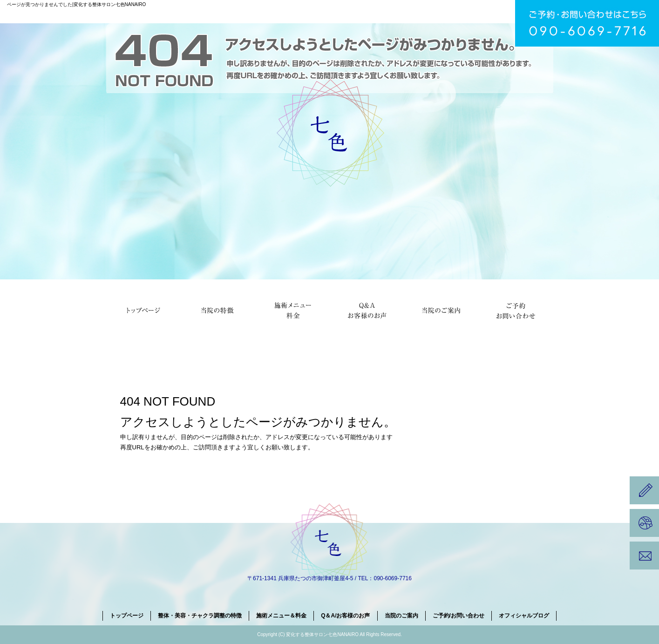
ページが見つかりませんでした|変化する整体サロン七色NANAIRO (76, 4)
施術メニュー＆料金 (292, 310)
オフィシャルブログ (524, 616)
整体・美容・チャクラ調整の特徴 (218, 310)
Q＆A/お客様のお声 (367, 310)
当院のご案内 (442, 310)
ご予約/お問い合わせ (516, 310)
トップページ (143, 310)
